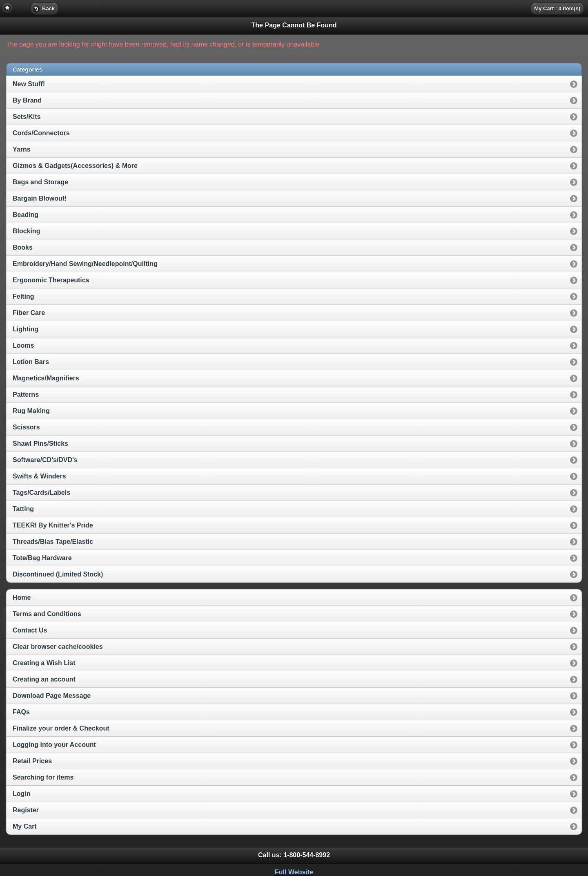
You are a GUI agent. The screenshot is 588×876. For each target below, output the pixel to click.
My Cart (25, 826)
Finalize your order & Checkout (61, 728)
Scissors (26, 427)
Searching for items (43, 777)
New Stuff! (29, 84)
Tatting (23, 509)
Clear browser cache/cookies (58, 647)
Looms (23, 345)
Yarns (22, 149)
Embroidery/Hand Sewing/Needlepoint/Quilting (85, 264)
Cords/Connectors (41, 133)
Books (23, 247)
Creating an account (44, 679)
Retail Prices (32, 761)
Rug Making (31, 411)
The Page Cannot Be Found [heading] (294, 25)
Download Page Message (52, 696)
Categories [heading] (27, 69)
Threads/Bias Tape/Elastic (53, 542)
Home (22, 598)
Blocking (27, 231)
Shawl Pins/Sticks (40, 444)
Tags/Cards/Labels (41, 493)
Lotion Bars (31, 362)
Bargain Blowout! (40, 198)
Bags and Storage (40, 182)
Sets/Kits (27, 117)
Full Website (294, 872)
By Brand (27, 100)
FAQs (21, 712)
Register (26, 810)
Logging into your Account (54, 745)
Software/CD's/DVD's (45, 460)
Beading (26, 215)
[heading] (294, 8)
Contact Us (30, 630)
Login (22, 794)
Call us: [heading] (294, 855)
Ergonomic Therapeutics (51, 280)
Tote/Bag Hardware (42, 558)
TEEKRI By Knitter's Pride (53, 525)
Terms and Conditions (47, 614)
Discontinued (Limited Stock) (58, 574)
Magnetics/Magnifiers (46, 378)
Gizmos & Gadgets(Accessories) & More (75, 166)
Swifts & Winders (39, 476)
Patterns (26, 394)
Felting (23, 296)
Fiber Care (29, 313)
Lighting (26, 329)
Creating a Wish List (44, 663)
